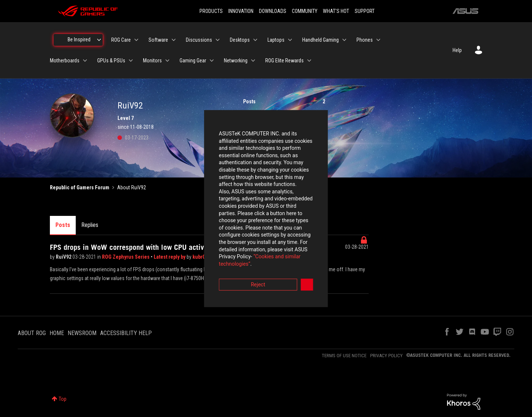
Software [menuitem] (158, 40)
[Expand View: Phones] (378, 40)
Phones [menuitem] (365, 40)
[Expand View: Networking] (253, 61)
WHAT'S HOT (336, 11)
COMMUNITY (305, 11)
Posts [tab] (63, 225)
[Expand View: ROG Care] (136, 40)
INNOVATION (241, 11)
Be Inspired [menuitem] (79, 39)
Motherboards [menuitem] (65, 61)
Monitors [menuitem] (152, 61)
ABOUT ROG (32, 333)
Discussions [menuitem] (199, 40)
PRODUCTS (211, 11)
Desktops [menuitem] (240, 40)
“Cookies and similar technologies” (218, 228)
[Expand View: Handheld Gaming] (344, 40)
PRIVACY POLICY (386, 356)
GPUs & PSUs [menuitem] (111, 61)
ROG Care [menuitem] (121, 40)
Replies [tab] (90, 225)
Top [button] (63, 399)
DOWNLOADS (273, 11)
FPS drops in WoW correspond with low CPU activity (131, 247)
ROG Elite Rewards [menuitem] (284, 61)
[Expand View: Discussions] (218, 40)
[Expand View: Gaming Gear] (212, 61)
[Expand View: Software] (174, 40)
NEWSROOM (82, 333)
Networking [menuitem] (236, 61)
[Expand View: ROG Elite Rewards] (309, 61)
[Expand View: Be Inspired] (99, 40)
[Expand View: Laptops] (290, 40)
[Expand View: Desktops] (255, 40)
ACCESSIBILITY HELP (126, 333)
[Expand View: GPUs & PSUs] (131, 61)
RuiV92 (64, 257)
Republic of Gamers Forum (80, 187)
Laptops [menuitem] (276, 40)
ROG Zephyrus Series (126, 257)
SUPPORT (365, 11)
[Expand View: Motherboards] (85, 61)
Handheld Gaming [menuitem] (320, 40)
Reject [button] (225, 249)
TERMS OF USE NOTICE (344, 356)
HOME (57, 333)
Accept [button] (307, 249)
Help (457, 50)
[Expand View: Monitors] (167, 61)
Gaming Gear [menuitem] (193, 61)
